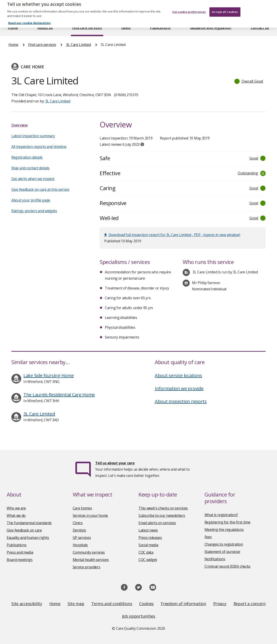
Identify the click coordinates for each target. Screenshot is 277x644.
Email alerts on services (157, 523)
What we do (16, 515)
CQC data (146, 552)
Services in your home (90, 515)
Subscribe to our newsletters (162, 515)
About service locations (178, 375)
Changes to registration (224, 544)
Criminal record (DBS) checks (228, 566)
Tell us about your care (115, 463)
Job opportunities (139, 616)
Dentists (80, 530)
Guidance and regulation (211, 28)
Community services (89, 552)
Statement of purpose (222, 552)
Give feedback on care (24, 530)
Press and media (20, 552)
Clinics (78, 523)
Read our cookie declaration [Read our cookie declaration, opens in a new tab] (29, 16)
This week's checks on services (163, 508)
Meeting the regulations (224, 530)
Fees (208, 537)
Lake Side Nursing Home (49, 375)
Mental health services (91, 560)
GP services (82, 538)
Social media (148, 545)
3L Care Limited (79, 45)
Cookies (146, 604)
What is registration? (221, 515)
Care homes (82, 508)
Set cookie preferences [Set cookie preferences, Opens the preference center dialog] (189, 5)
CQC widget (148, 560)
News (126, 28)
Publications (160, 28)
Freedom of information (183, 604)
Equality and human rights (28, 538)
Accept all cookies (225, 5)
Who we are (16, 508)
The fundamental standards (29, 523)
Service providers (87, 567)
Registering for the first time (227, 522)
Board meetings (20, 560)
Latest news (148, 530)
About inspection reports (181, 401)
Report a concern (250, 604)
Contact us (260, 28)
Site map (76, 604)
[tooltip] (142, 144)
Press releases (150, 538)
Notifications (215, 559)
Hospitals (80, 545)
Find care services (87, 28)
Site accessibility (27, 604)
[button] (249, 81)
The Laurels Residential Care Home (59, 395)
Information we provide (179, 388)
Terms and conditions (112, 604)
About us (45, 28)
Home (13, 28)
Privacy (220, 604)
